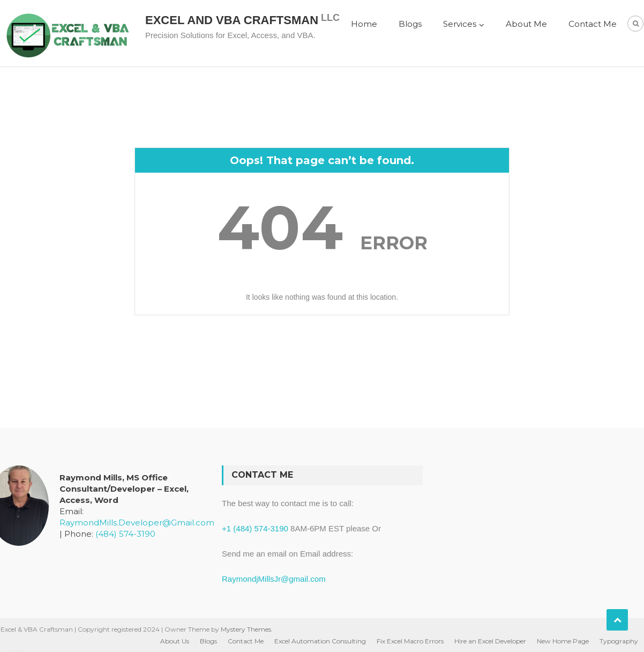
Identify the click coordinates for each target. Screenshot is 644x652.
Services (460, 24)
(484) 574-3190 (125, 534)
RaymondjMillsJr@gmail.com (274, 579)
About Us (175, 641)
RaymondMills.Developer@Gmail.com (137, 523)
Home (364, 24)
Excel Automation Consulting (320, 641)
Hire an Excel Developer (490, 641)
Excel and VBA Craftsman (232, 20)
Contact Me (593, 24)
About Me (526, 24)
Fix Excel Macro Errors (410, 641)
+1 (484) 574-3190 (255, 528)
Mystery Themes (246, 629)
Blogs (410, 24)
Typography (619, 641)
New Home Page (563, 641)
